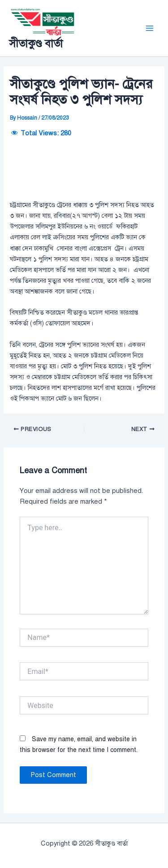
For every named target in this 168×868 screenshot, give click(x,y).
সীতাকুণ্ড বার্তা (36, 43)
